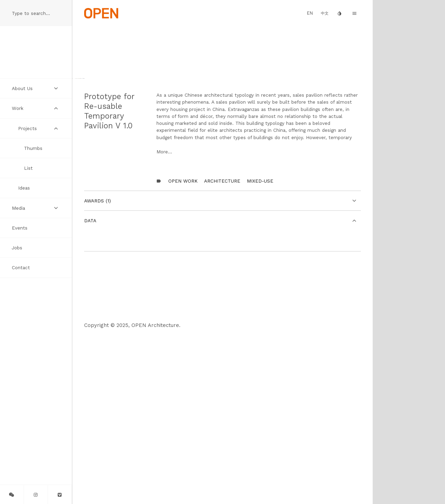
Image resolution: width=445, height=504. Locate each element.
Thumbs (33, 148)
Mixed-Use (260, 350)
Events (20, 228)
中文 (325, 13)
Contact (21, 267)
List (28, 168)
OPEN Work (183, 350)
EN (310, 13)
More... (164, 321)
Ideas (24, 188)
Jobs (17, 248)
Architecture (222, 350)
